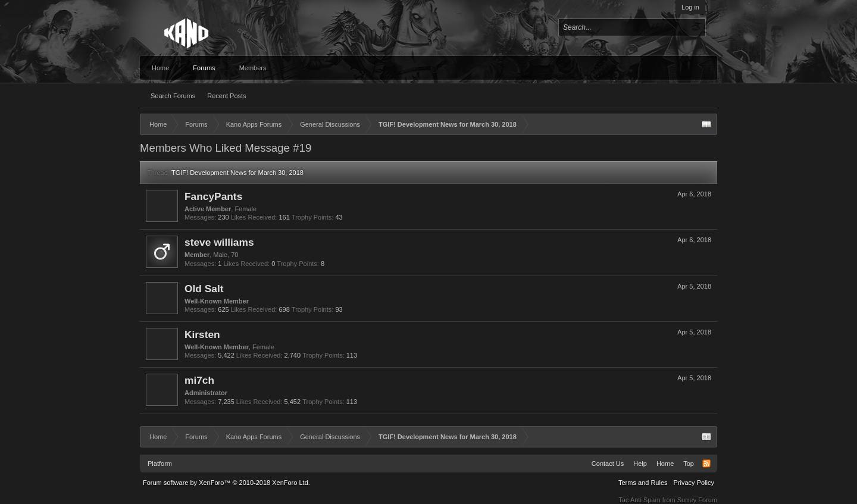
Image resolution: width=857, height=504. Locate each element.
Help (640, 464)
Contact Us (608, 464)
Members (253, 68)
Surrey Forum (697, 500)
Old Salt (204, 289)
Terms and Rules (643, 483)
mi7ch (199, 380)
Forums (204, 68)
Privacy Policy (694, 483)
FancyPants (213, 196)
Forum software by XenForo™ (226, 483)
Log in (690, 7)
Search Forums (173, 96)
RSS (706, 464)
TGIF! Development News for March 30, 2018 (237, 173)
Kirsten (202, 334)
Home (160, 68)
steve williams (219, 242)
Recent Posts (226, 96)
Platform (160, 464)
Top (689, 464)
